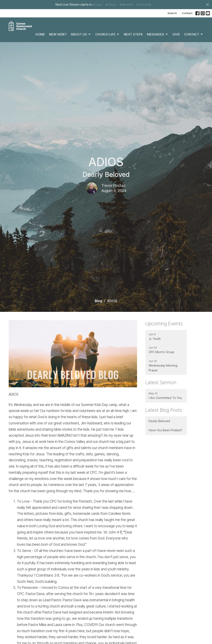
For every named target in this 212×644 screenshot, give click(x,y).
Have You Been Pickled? (166, 430)
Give (176, 34)
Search (172, 13)
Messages (158, 34)
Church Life (107, 34)
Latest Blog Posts (164, 410)
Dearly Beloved (159, 421)
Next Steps (133, 34)
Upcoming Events (164, 324)
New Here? (58, 34)
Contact (187, 13)
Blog (98, 301)
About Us (81, 34)
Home (40, 34)
